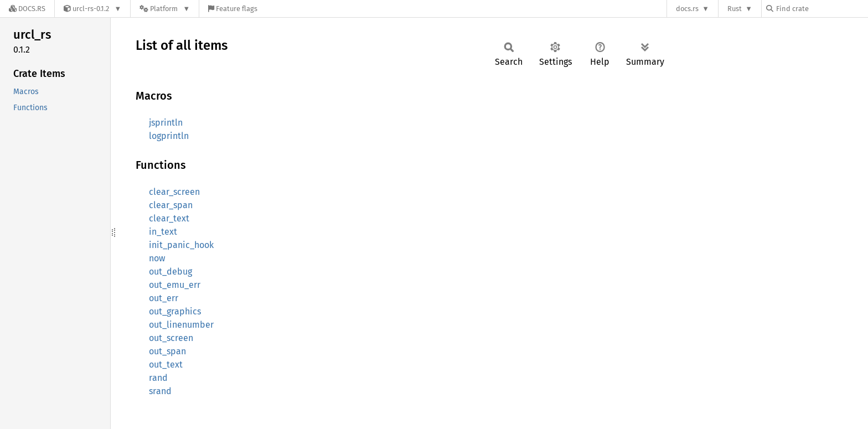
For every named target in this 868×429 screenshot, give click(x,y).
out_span (167, 351)
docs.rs (687, 9)
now (157, 258)
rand (158, 378)
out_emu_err (175, 285)
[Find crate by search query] (821, 9)
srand (160, 391)
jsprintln (166, 123)
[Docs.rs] (27, 9)
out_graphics (175, 311)
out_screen (171, 338)
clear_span (171, 205)
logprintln (169, 136)
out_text (166, 365)
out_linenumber (181, 325)
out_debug (170, 272)
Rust (735, 9)
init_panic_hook (181, 245)
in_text (163, 232)
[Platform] (165, 9)
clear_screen (174, 192)
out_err (164, 298)
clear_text (169, 218)
